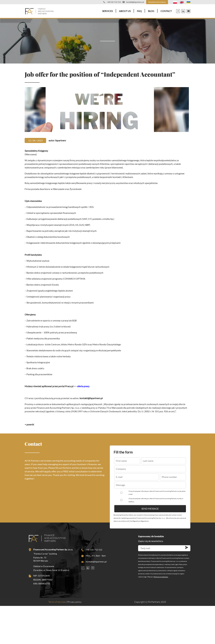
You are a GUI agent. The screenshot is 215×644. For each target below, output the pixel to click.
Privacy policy (74, 602)
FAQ (139, 11)
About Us (125, 11)
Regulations (145, 521)
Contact (166, 11)
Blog (151, 11)
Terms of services (57, 602)
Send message (150, 509)
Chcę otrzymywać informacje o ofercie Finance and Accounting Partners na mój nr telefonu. (156, 500)
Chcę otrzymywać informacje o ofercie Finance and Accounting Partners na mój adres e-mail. (157, 493)
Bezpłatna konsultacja (157, 2)
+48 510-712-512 (114, 2)
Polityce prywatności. (161, 577)
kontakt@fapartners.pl (135, 2)
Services (107, 11)
